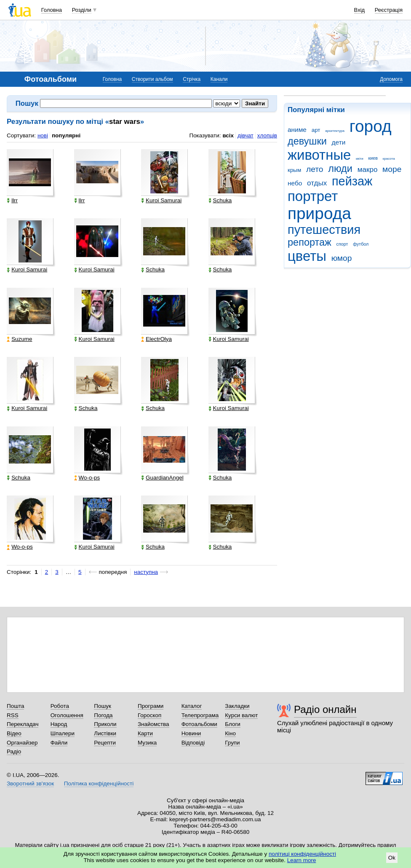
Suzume (19, 339)
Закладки (237, 706)
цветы (307, 256)
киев (373, 158)
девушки (307, 141)
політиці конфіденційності (302, 854)
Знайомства (153, 724)
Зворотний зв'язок (30, 784)
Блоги (233, 724)
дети (339, 142)
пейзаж (352, 181)
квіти (360, 159)
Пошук (103, 706)
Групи (232, 743)
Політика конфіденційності (99, 784)
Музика (147, 743)
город (371, 126)
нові (43, 135)
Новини (191, 733)
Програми (151, 706)
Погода (103, 715)
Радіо (14, 751)
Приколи (105, 724)
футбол (361, 244)
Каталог (192, 706)
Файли (59, 743)
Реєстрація (389, 10)
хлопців (267, 135)
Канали (219, 79)
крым (294, 170)
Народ (59, 724)
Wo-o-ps (87, 478)
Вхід (360, 10)
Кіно (230, 733)
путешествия (324, 230)
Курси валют (241, 715)
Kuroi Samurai (161, 201)
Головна (52, 10)
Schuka (220, 201)
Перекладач (23, 724)
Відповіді (193, 743)
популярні (66, 135)
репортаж (310, 242)
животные (319, 155)
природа (319, 213)
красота (389, 159)
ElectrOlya (156, 339)
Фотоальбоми (199, 724)
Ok (392, 858)
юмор (342, 258)
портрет (313, 196)
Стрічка (192, 79)
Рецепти (105, 743)
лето (315, 169)
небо (295, 183)
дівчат (246, 135)
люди (340, 169)
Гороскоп (149, 715)
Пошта (15, 706)
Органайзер (22, 743)
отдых (317, 183)
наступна (146, 572)
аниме (297, 130)
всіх (228, 135)
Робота (60, 706)
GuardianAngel (162, 478)
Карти (145, 733)
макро (368, 170)
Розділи (82, 10)
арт (316, 130)
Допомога (391, 79)
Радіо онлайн (325, 709)
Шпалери (63, 733)
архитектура (335, 131)
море (392, 169)
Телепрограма (200, 715)
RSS (13, 715)
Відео (14, 733)
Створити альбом (152, 79)
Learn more (302, 860)
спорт (342, 244)
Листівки (105, 733)
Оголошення (67, 715)
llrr (12, 201)
